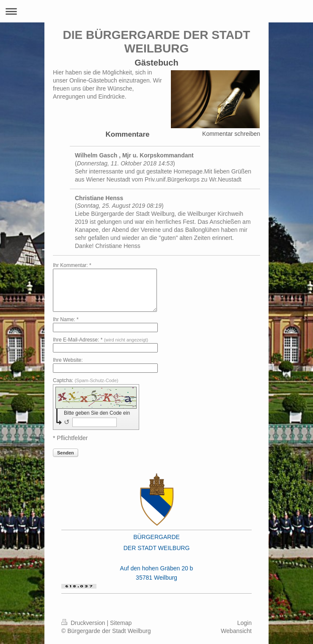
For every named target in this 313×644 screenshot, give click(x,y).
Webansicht (236, 631)
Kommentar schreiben (231, 134)
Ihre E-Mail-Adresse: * (100, 340)
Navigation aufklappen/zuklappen (156, 11)
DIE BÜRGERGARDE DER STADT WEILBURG (157, 42)
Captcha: (86, 380)
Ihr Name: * (66, 319)
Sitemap (121, 623)
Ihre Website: (68, 360)
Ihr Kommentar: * (72, 265)
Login (244, 623)
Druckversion (84, 623)
